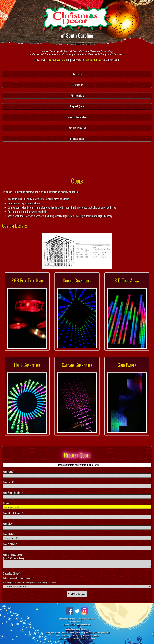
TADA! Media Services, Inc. (81, 625)
